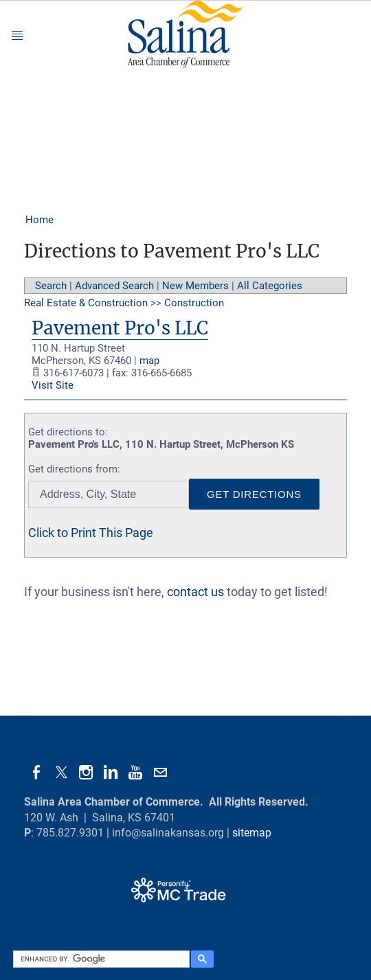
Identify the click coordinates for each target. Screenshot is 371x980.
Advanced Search (114, 286)
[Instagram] (86, 773)
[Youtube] (135, 773)
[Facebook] (36, 773)
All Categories (270, 286)
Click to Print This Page (91, 533)
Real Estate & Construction (86, 303)
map (149, 361)
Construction (194, 303)
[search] (99, 959)
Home (40, 220)
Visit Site (53, 385)
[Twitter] (61, 773)
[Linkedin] (111, 773)
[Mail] (160, 773)
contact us (195, 592)
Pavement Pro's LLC (120, 328)
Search (51, 286)
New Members (195, 286)
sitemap (252, 833)
